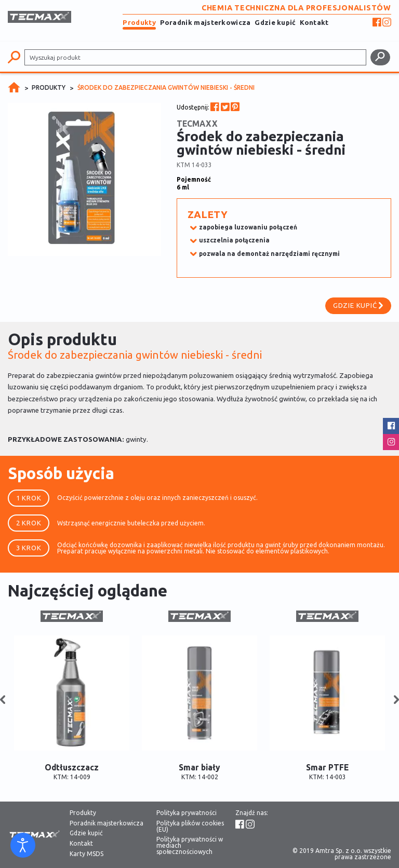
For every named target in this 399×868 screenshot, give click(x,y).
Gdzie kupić (275, 22)
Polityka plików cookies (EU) (190, 826)
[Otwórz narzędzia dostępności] (23, 845)
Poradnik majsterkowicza (205, 22)
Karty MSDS (87, 854)
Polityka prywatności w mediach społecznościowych (190, 846)
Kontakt (314, 22)
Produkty (139, 22)
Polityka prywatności (187, 813)
